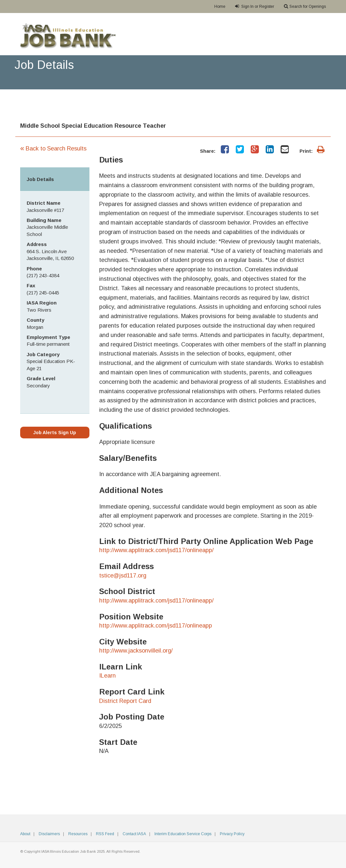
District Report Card (125, 701)
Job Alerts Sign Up (55, 433)
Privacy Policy (232, 834)
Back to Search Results (53, 149)
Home (220, 6)
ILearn (107, 676)
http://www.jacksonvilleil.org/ (136, 651)
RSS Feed (105, 834)
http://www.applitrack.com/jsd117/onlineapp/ (156, 550)
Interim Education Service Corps (183, 834)
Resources (78, 834)
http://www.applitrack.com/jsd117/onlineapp (156, 626)
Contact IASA (134, 834)
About (25, 834)
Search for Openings (305, 6)
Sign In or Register (255, 6)
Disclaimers (49, 834)
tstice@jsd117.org (123, 576)
